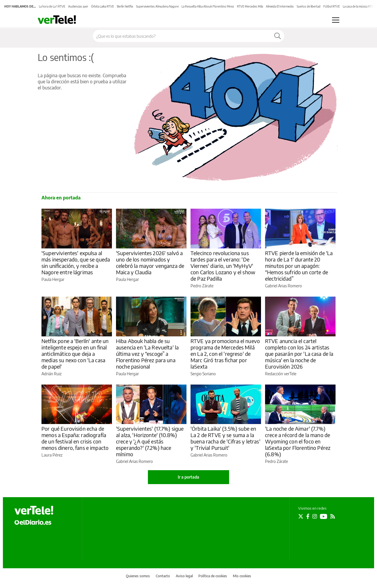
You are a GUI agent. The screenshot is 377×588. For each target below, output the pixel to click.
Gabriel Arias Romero (283, 286)
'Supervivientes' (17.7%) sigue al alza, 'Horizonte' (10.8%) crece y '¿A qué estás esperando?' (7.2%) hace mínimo (150, 441)
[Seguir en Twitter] (301, 516)
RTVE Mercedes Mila (250, 6)
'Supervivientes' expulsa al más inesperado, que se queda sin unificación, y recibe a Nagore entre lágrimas (76, 263)
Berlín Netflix (125, 6)
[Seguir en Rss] (333, 516)
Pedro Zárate (202, 286)
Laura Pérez (52, 455)
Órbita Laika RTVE (103, 6)
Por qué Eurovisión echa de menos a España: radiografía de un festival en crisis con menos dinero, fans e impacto (75, 438)
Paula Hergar (53, 279)
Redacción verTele (281, 374)
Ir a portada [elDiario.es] (188, 477)
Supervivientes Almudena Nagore (157, 6)
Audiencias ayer (78, 6)
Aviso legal (184, 576)
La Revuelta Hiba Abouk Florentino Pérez (208, 6)
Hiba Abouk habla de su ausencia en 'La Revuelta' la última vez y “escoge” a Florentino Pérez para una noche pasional (147, 354)
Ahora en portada (61, 198)
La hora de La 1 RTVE (52, 6)
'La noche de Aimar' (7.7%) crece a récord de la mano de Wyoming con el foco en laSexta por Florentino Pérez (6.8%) (298, 441)
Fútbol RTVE (332, 6)
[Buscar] (278, 36)
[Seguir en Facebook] (308, 516)
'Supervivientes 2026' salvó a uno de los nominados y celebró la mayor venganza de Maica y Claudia (150, 263)
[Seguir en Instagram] (315, 516)
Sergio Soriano (203, 374)
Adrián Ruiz (51, 374)
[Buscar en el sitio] (182, 36)
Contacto (163, 576)
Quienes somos (138, 576)
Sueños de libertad (309, 6)
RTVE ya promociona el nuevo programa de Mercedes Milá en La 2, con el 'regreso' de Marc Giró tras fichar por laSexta (225, 354)
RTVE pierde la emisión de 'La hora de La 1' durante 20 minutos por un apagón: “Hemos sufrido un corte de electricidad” (299, 266)
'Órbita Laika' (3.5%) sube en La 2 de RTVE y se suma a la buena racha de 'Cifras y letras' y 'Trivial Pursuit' (225, 438)
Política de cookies (213, 576)
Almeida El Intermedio (280, 6)
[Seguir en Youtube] (324, 516)
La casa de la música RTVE (359, 6)
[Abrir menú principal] (336, 20)
